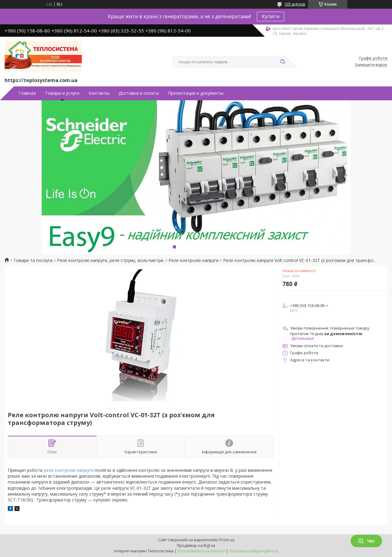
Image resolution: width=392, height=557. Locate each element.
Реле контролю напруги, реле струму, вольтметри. (111, 260)
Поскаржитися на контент (201, 551)
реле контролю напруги (69, 470)
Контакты (99, 93)
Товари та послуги (33, 260)
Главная (27, 93)
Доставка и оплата (139, 93)
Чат (366, 541)
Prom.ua (227, 540)
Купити (271, 16)
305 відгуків (295, 4)
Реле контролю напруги (194, 260)
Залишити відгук (371, 65)
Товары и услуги (62, 93)
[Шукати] (282, 62)
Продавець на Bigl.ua (196, 545)
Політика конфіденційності (254, 551)
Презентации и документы (196, 93)
